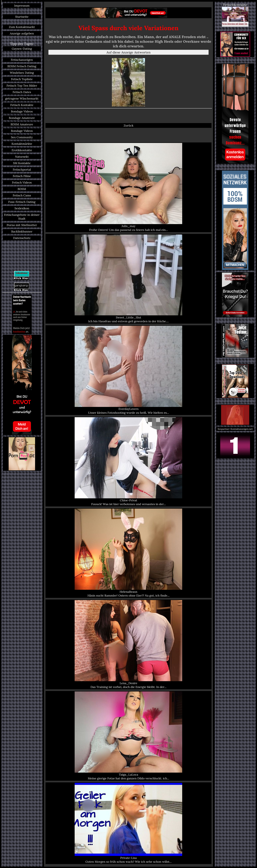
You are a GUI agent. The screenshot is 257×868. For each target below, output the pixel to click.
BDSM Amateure (22, 124)
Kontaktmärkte (22, 144)
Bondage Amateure (22, 118)
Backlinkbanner (22, 231)
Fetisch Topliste (22, 79)
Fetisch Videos (22, 182)
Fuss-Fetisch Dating (22, 202)
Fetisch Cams (22, 195)
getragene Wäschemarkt (22, 98)
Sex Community (22, 137)
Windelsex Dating (22, 73)
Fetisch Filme (22, 176)
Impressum (22, 6)
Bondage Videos (22, 111)
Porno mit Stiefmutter (22, 225)
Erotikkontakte (22, 150)
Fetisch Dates (22, 92)
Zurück (128, 125)
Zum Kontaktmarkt (22, 27)
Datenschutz (22, 238)
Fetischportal (22, 170)
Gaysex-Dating (22, 49)
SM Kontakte (22, 163)
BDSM (22, 189)
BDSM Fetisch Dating (22, 66)
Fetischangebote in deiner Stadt (22, 217)
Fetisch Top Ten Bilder (22, 86)
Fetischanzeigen (22, 60)
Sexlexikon (22, 208)
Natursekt (22, 157)
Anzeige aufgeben (22, 33)
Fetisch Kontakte (22, 105)
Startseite (22, 17)
